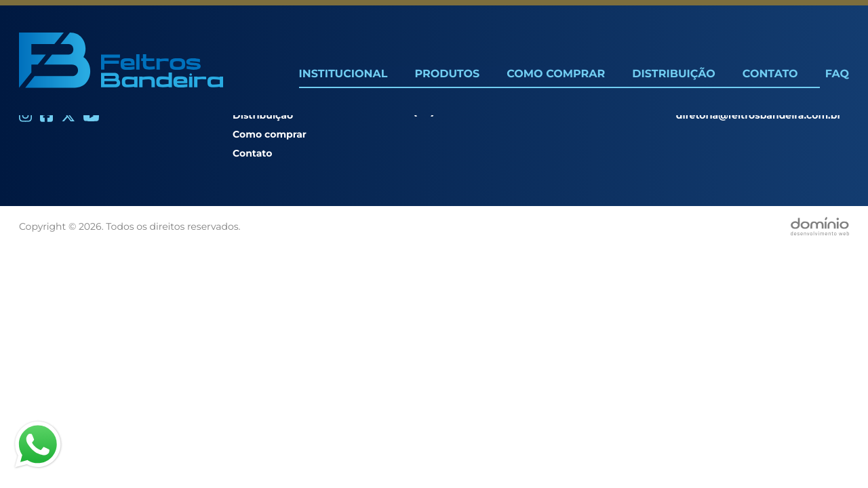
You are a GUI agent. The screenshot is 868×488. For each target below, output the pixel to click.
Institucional (343, 74)
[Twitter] (68, 116)
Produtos (447, 74)
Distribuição (673, 74)
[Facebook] (46, 116)
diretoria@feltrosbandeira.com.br (759, 115)
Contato (770, 74)
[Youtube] (91, 116)
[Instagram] (25, 116)
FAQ (837, 74)
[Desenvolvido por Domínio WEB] (820, 226)
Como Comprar (556, 74)
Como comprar (270, 134)
